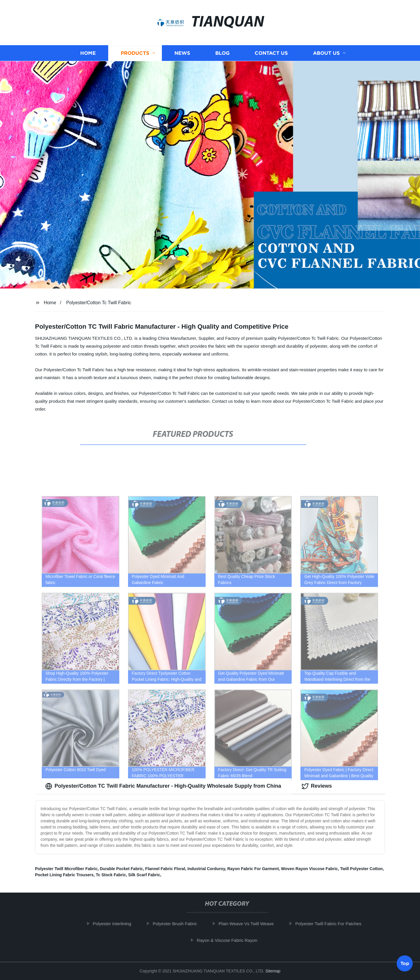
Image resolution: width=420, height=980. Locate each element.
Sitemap (273, 971)
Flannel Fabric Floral (165, 869)
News (182, 53)
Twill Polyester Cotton (361, 869)
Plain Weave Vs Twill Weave (248, 924)
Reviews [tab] (317, 786)
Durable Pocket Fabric (121, 869)
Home (88, 53)
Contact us (271, 53)
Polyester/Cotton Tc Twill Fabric (99, 303)
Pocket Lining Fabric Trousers (64, 875)
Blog (222, 53)
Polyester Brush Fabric (177, 924)
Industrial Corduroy (206, 869)
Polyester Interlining (114, 924)
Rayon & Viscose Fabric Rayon (229, 940)
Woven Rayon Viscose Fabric (310, 869)
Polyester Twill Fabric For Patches (330, 924)
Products (135, 53)
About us (326, 53)
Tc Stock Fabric (111, 875)
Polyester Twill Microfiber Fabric (66, 869)
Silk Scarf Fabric (144, 875)
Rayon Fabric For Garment (253, 869)
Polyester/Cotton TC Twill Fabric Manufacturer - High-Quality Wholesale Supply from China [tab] (163, 786)
